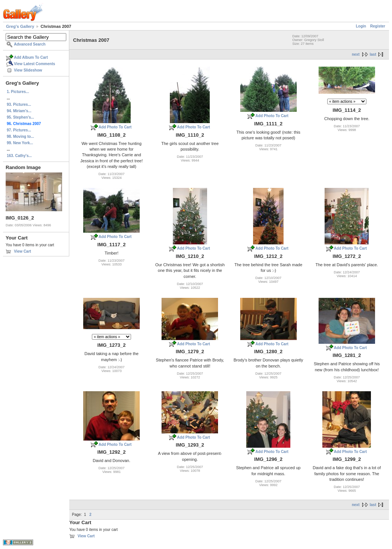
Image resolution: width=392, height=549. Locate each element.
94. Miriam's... (19, 111)
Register (378, 26)
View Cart (22, 251)
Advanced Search (30, 44)
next (356, 54)
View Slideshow (28, 70)
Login (361, 26)
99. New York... (20, 143)
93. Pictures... (19, 104)
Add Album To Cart (31, 57)
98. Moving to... (20, 136)
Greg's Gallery (20, 26)
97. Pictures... (19, 130)
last (373, 54)
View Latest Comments (34, 64)
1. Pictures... (18, 92)
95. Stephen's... (20, 117)
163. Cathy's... (19, 156)
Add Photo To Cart (115, 127)
